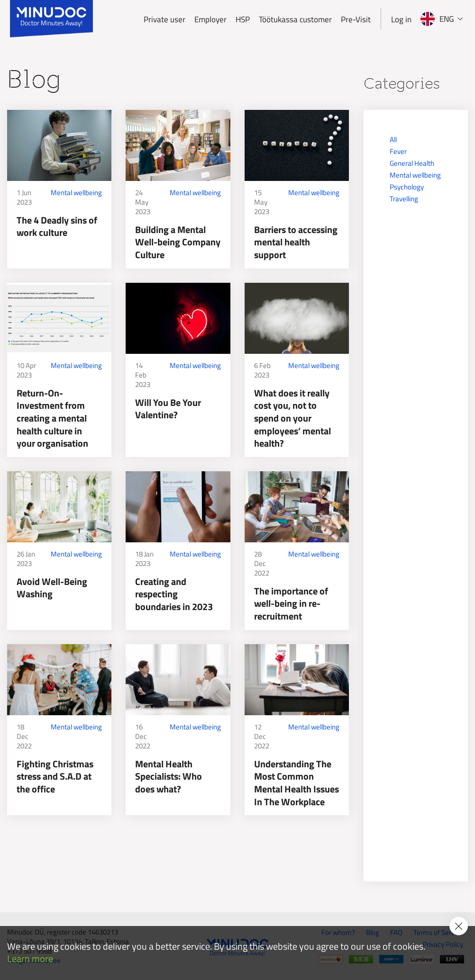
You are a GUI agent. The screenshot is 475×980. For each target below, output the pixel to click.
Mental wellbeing (76, 193)
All (393, 139)
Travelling (404, 199)
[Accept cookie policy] (459, 926)
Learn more (30, 959)
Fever (398, 151)
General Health (412, 163)
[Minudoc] (51, 19)
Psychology (407, 187)
